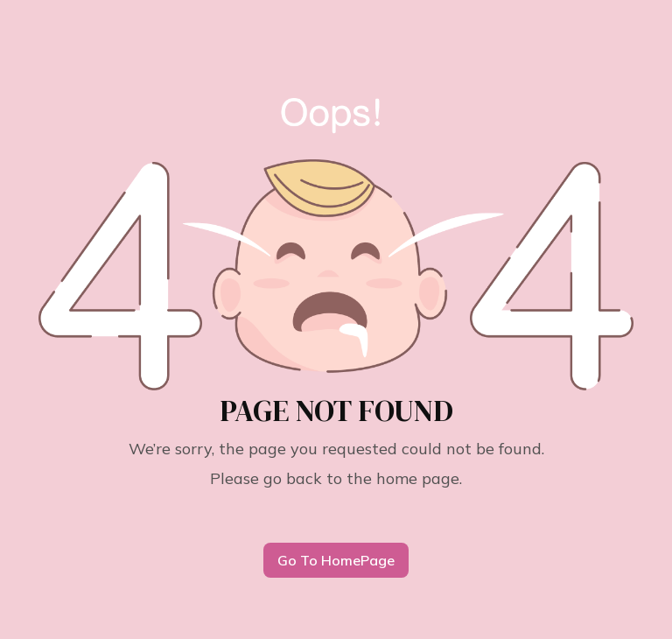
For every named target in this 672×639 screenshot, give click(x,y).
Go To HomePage (336, 560)
